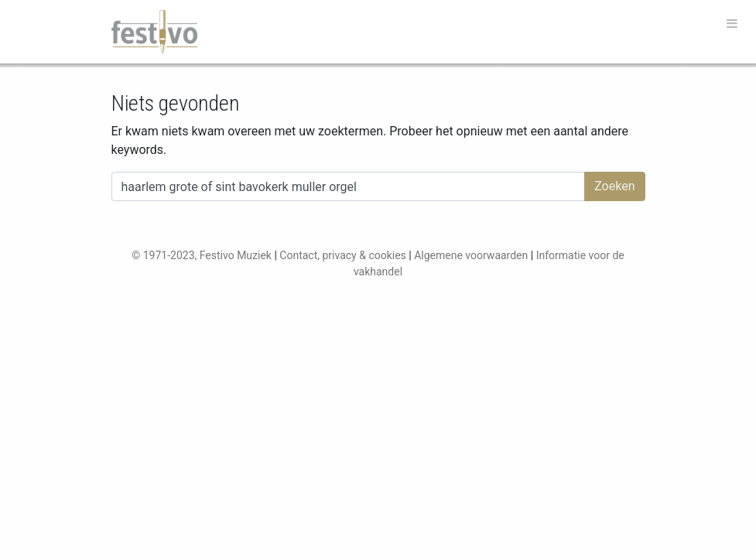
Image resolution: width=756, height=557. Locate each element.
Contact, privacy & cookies (343, 255)
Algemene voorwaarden (471, 255)
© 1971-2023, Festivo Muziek (202, 255)
